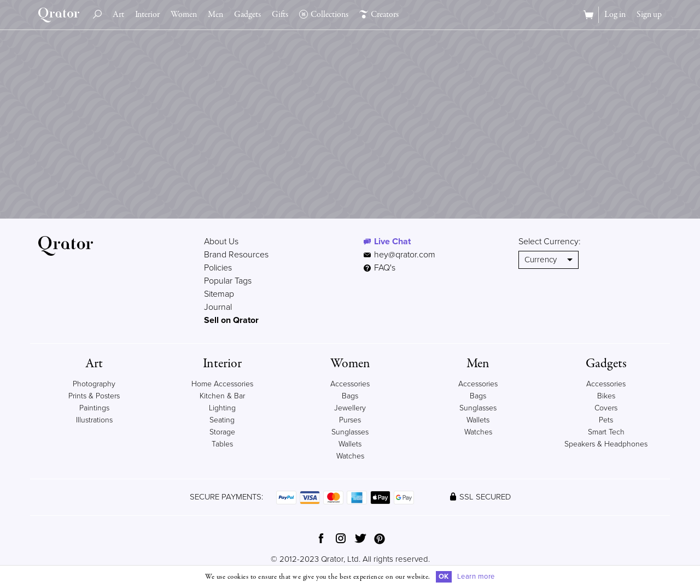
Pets (606, 420)
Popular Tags (228, 281)
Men (215, 15)
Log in (615, 15)
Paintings (94, 408)
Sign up (649, 15)
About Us (221, 242)
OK (444, 577)
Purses (350, 420)
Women (184, 15)
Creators (379, 15)
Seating (222, 420)
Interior (147, 15)
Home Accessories (222, 384)
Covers (606, 408)
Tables (222, 444)
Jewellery (350, 408)
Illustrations (94, 420)
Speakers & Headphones (606, 444)
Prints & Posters (94, 396)
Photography (94, 384)
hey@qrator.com (405, 255)
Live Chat (392, 242)
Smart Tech (606, 432)
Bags (350, 396)
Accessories (350, 384)
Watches (350, 456)
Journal (218, 307)
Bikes (606, 396)
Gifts (280, 15)
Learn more (476, 577)
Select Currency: (550, 242)
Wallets (350, 444)
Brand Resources (236, 255)
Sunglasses (350, 432)
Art (118, 15)
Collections (324, 15)
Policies (218, 268)
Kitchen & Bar (222, 396)
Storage (222, 432)
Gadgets (247, 15)
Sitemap (219, 294)
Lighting (222, 408)
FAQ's (380, 268)
